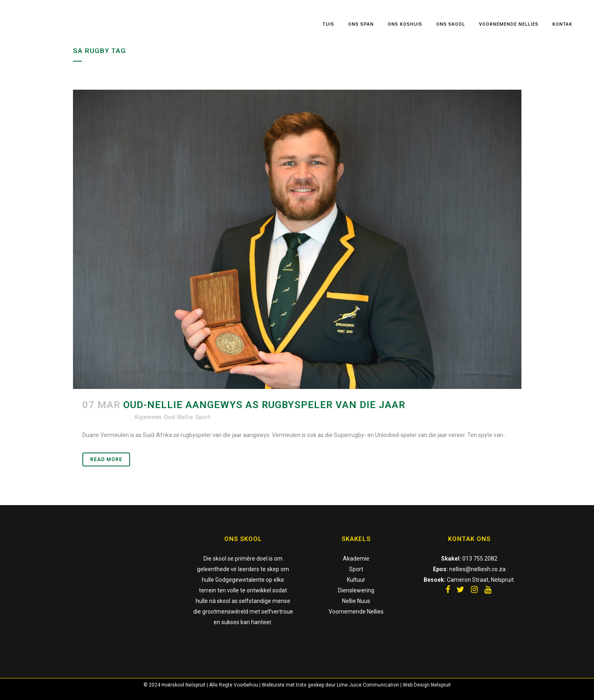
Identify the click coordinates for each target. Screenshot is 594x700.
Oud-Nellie (178, 417)
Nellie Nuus (356, 601)
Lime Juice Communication (368, 685)
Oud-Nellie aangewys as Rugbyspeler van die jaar (264, 405)
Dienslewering (356, 590)
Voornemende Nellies (356, 612)
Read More (106, 459)
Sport (203, 417)
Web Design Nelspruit (427, 685)
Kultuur (356, 580)
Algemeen (148, 417)
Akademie (356, 559)
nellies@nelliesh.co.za (477, 569)
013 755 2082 (480, 559)
